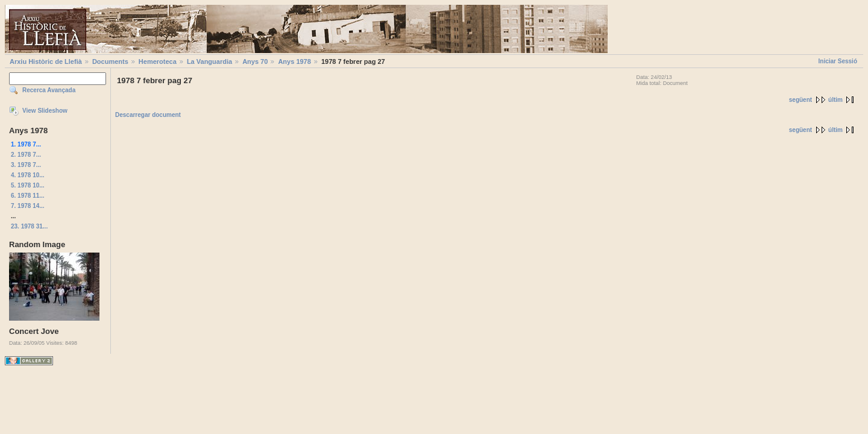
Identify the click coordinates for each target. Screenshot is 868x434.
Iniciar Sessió (838, 61)
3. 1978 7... (26, 165)
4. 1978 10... (28, 175)
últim (835, 100)
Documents (110, 61)
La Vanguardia (209, 61)
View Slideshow (45, 111)
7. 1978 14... (28, 206)
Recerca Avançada (49, 90)
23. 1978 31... (29, 226)
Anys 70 (255, 61)
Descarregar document (148, 115)
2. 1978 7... (26, 155)
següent (800, 100)
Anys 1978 (294, 61)
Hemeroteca (158, 61)
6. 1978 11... (28, 196)
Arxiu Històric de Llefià (46, 61)
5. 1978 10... (28, 185)
